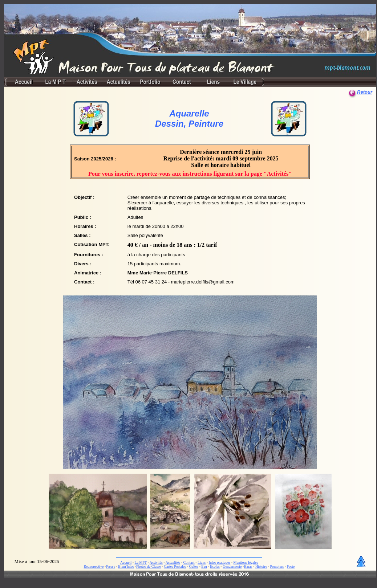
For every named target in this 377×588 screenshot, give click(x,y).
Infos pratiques (220, 562)
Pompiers (277, 566)
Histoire (261, 566)
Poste (291, 566)
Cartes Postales (175, 566)
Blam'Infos (126, 566)
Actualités (173, 562)
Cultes (194, 566)
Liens (202, 562)
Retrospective (94, 566)
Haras (248, 566)
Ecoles (215, 566)
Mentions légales (246, 562)
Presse (110, 566)
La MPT (141, 562)
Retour (365, 92)
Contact (189, 562)
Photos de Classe (149, 566)
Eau (204, 566)
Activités (156, 562)
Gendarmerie (232, 566)
